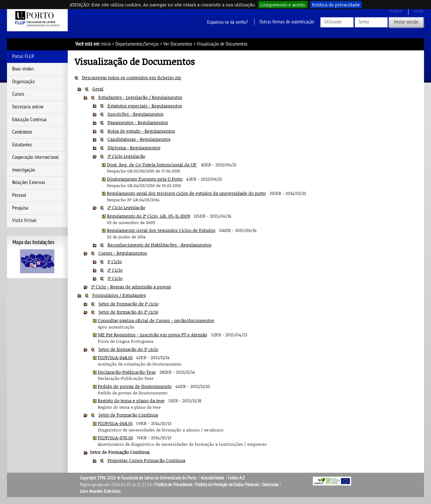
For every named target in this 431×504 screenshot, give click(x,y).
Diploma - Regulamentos (134, 148)
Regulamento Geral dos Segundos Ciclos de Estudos (161, 230)
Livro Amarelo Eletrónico (100, 491)
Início (106, 44)
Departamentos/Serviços (137, 44)
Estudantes (22, 145)
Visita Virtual (24, 220)
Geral (98, 89)
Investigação (24, 170)
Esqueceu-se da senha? (227, 22)
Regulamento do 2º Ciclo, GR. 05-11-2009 (149, 216)
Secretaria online (28, 107)
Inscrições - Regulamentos (135, 114)
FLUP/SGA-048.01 (115, 357)
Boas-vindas (23, 69)
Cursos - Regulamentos (123, 253)
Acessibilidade (212, 478)
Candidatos (22, 132)
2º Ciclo (115, 270)
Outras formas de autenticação (287, 22)
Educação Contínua (29, 120)
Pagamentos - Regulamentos (138, 122)
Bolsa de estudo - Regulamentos (141, 131)
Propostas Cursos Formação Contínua (146, 460)
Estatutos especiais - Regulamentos (145, 106)
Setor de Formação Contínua (128, 415)
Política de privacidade (336, 5)
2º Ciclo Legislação (126, 207)
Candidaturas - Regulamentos (139, 139)
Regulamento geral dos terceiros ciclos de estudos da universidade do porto (186, 193)
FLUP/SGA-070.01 (115, 438)
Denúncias (270, 485)
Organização (23, 82)
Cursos (18, 94)
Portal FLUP (23, 56)
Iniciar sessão (406, 22)
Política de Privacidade (173, 485)
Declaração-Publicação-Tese (127, 372)
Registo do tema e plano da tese (131, 400)
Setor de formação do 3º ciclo (128, 349)
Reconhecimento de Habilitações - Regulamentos (159, 245)
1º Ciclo (115, 261)
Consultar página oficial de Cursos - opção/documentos (156, 320)
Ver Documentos (178, 44)
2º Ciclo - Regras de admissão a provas (131, 287)
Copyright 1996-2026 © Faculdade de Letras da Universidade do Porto (139, 478)
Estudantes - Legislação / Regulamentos (140, 97)
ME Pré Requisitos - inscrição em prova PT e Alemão (152, 335)
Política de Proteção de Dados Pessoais (227, 485)
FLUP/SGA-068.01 (115, 423)
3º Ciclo (115, 278)
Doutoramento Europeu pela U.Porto (145, 179)
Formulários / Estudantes (119, 295)
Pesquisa (20, 208)
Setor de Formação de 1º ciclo (128, 304)
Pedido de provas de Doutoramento (135, 386)
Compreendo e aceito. (283, 5)
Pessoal (19, 195)
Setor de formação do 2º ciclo (128, 312)
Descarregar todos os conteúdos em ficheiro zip (132, 77)
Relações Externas (29, 182)
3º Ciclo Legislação (126, 156)
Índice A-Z (236, 478)
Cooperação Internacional (36, 157)
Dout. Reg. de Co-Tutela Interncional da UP (152, 165)
